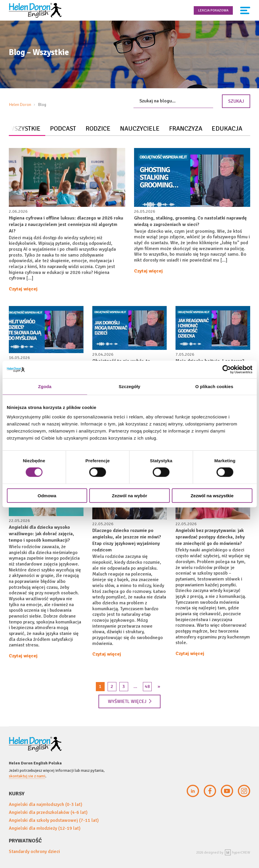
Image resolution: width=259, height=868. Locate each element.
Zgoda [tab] (45, 386)
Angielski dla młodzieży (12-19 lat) (45, 828)
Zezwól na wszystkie (212, 495)
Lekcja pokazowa (213, 10)
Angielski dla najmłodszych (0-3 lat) (46, 804)
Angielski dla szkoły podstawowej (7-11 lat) (54, 820)
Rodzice (98, 128)
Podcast (63, 128)
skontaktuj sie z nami (27, 776)
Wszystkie (25, 128)
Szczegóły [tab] (129, 386)
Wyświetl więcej (130, 701)
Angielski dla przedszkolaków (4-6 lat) (48, 812)
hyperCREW (238, 853)
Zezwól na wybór (130, 495)
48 (147, 686)
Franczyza (186, 128)
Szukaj (236, 101)
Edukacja (227, 128)
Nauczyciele (140, 128)
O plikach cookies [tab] (214, 386)
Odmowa (47, 495)
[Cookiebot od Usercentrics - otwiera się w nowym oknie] (227, 370)
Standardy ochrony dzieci (34, 852)
